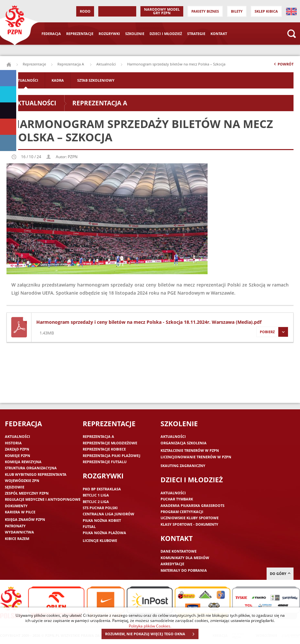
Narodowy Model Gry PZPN (162, 11)
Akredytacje (172, 564)
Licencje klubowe (100, 540)
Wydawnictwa (19, 532)
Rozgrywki (109, 34)
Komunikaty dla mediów (185, 558)
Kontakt (219, 34)
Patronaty (15, 526)
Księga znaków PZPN (25, 519)
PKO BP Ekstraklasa (102, 489)
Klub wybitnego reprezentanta (36, 474)
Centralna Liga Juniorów (108, 514)
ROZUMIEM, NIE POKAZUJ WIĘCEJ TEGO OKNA (152, 634)
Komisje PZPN (18, 456)
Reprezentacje (80, 34)
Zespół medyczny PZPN (27, 493)
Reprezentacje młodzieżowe (110, 443)
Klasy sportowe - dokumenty (189, 524)
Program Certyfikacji (182, 512)
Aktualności (106, 64)
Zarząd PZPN (17, 449)
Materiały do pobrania (184, 570)
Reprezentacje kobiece (104, 449)
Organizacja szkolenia (184, 443)
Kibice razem (17, 539)
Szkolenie (135, 34)
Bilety (237, 11)
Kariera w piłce (20, 512)
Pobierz (272, 332)
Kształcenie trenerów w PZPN (190, 450)
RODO (85, 11)
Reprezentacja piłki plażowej (112, 456)
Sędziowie (15, 487)
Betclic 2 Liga (96, 502)
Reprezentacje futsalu (105, 462)
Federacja (51, 34)
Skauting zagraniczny (183, 466)
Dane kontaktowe (179, 551)
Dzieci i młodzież (166, 34)
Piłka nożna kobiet (102, 520)
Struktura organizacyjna (31, 468)
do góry (280, 574)
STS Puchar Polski (100, 508)
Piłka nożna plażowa (104, 533)
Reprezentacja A (71, 64)
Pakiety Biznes (205, 11)
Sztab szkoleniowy (96, 80)
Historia (13, 443)
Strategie (196, 34)
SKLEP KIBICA (266, 11)
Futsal (89, 527)
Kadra (58, 80)
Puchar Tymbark (177, 499)
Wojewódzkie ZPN (22, 480)
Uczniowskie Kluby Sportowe (190, 518)
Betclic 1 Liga (96, 495)
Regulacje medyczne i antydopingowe (43, 499)
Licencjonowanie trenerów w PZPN (196, 457)
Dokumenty (16, 506)
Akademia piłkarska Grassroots (192, 505)
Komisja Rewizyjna (23, 462)
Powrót (283, 65)
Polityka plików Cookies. (150, 626)
